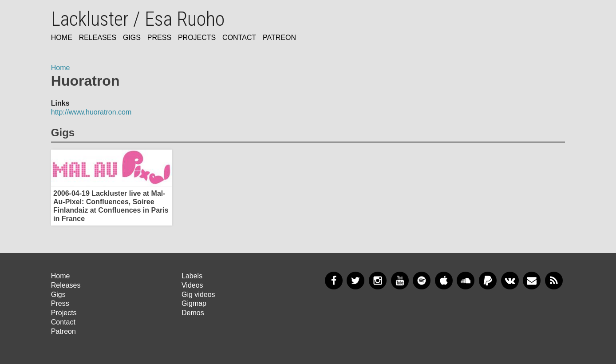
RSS (554, 281)
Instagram (378, 281)
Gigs (132, 38)
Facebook (334, 281)
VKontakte (510, 281)
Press (159, 38)
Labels (192, 276)
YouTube (400, 281)
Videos (192, 285)
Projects (197, 38)
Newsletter (532, 281)
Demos (193, 313)
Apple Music (444, 281)
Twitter (355, 281)
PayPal (488, 281)
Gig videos (198, 295)
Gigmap (194, 303)
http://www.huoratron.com (91, 112)
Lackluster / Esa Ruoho (138, 19)
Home (62, 38)
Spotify (422, 281)
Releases (98, 38)
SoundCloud (466, 281)
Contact (239, 38)
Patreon (279, 38)
